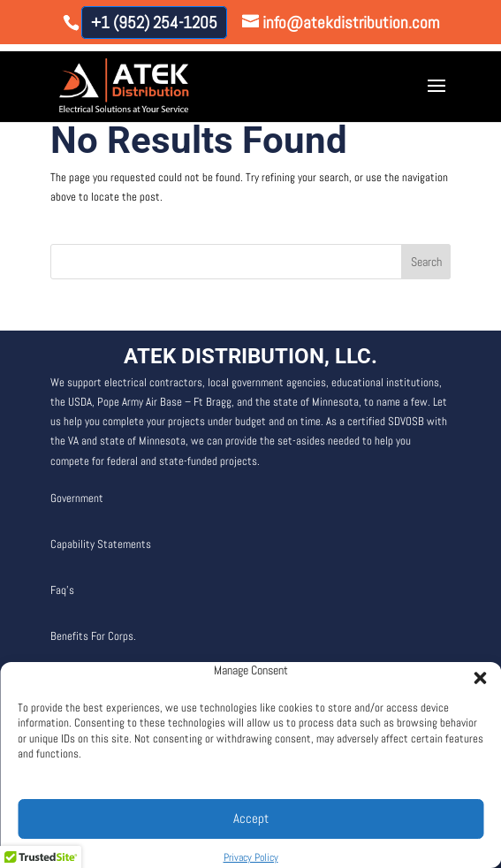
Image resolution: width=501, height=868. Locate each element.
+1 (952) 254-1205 (154, 23)
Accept (251, 818)
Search (426, 262)
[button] (474, 673)
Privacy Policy (251, 857)
